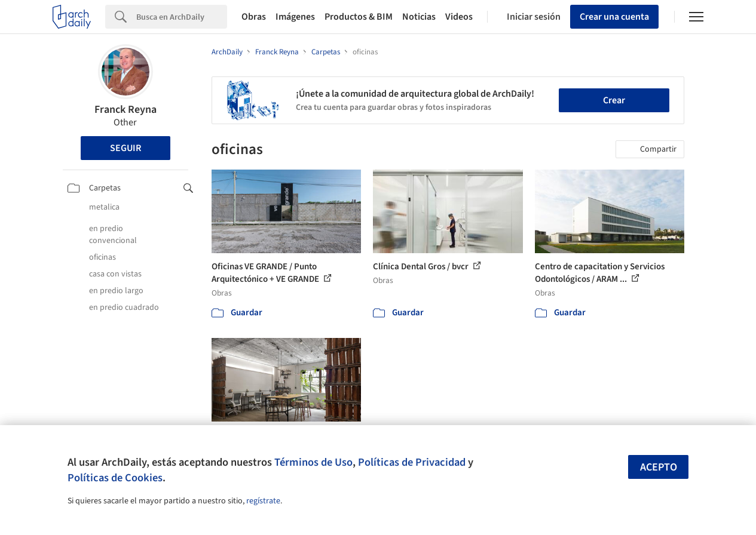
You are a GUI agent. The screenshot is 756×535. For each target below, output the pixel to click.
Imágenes (295, 17)
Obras (254, 17)
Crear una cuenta (614, 17)
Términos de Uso (313, 462)
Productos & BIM (359, 17)
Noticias (419, 17)
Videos (459, 17)
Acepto (659, 467)
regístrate (263, 501)
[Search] (182, 17)
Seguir (126, 148)
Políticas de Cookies (115, 478)
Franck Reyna (126, 110)
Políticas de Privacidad (412, 462)
